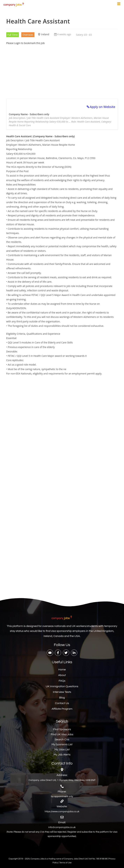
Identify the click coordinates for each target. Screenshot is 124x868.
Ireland (45, 34)
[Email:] (62, 817)
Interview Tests (62, 692)
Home (62, 670)
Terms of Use (65, 863)
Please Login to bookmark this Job (25, 43)
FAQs (62, 681)
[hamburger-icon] (119, 4)
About (62, 675)
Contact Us (62, 703)
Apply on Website (103, 107)
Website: (62, 806)
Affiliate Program (62, 709)
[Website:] (62, 801)
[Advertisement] (62, 70)
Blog (62, 698)
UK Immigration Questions (62, 686)
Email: (62, 822)
